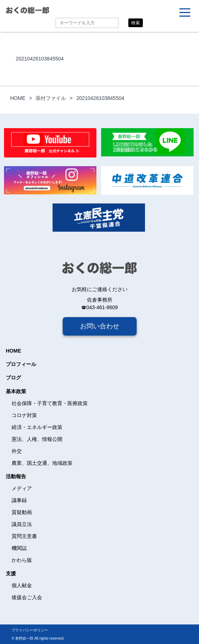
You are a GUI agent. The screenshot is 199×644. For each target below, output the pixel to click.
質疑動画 (22, 512)
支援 (11, 573)
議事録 (19, 500)
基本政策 (16, 391)
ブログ (13, 378)
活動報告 (16, 476)
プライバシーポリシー (30, 630)
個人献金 (22, 585)
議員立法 (22, 524)
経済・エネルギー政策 (37, 427)
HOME (13, 351)
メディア (22, 488)
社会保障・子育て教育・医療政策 (50, 403)
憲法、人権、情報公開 (37, 439)
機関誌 (19, 548)
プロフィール (21, 364)
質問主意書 (24, 536)
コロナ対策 (24, 415)
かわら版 (22, 560)
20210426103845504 (40, 59)
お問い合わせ (100, 326)
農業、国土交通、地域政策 (42, 463)
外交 (17, 451)
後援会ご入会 (27, 597)
